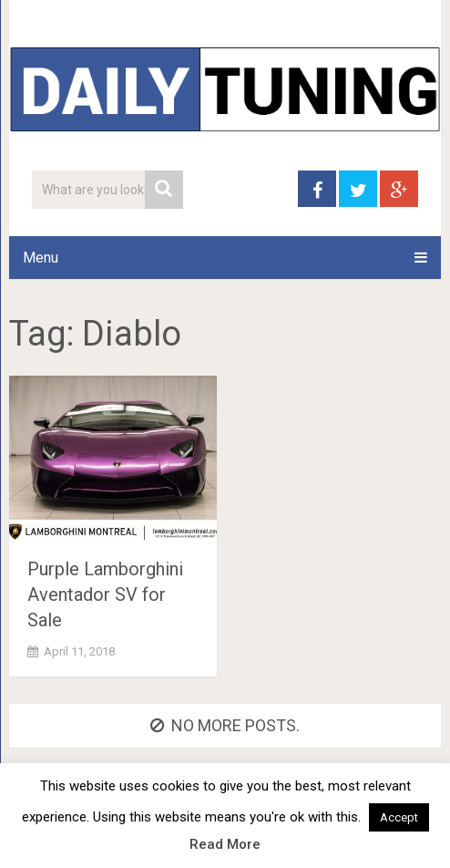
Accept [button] (399, 817)
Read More (225, 844)
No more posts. (225, 725)
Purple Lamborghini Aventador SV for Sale (105, 594)
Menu (41, 258)
